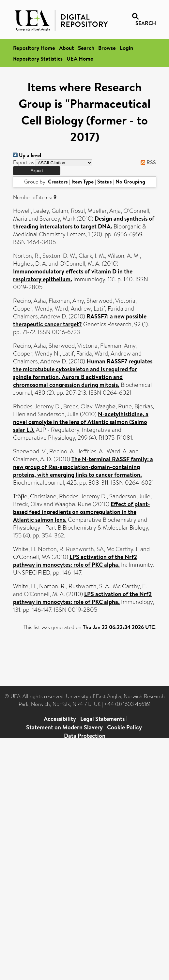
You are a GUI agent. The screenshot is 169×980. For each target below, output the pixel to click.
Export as (24, 162)
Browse (107, 48)
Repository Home (34, 48)
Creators (58, 182)
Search (86, 48)
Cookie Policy (124, 727)
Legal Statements (102, 719)
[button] (37, 171)
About (67, 48)
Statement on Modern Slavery (64, 727)
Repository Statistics (38, 59)
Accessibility (60, 719)
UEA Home (80, 59)
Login (126, 48)
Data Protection (85, 736)
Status (105, 182)
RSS (147, 162)
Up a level (27, 155)
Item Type (83, 182)
